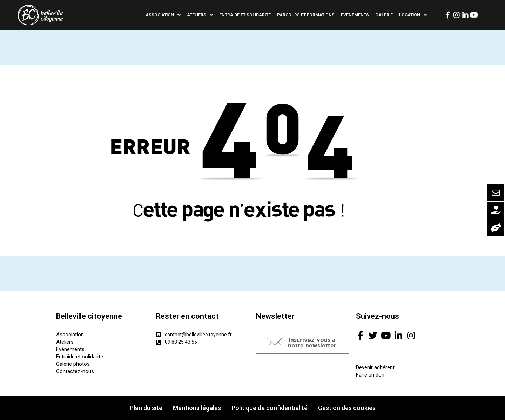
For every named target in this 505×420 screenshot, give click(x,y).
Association (163, 15)
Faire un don (370, 375)
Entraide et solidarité (245, 15)
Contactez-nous (75, 371)
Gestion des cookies (347, 408)
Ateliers (200, 15)
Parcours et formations (306, 15)
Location (413, 15)
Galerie (384, 15)
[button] (302, 342)
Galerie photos (73, 364)
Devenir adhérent (375, 367)
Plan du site (146, 408)
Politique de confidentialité (270, 408)
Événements (355, 15)
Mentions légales (197, 408)
